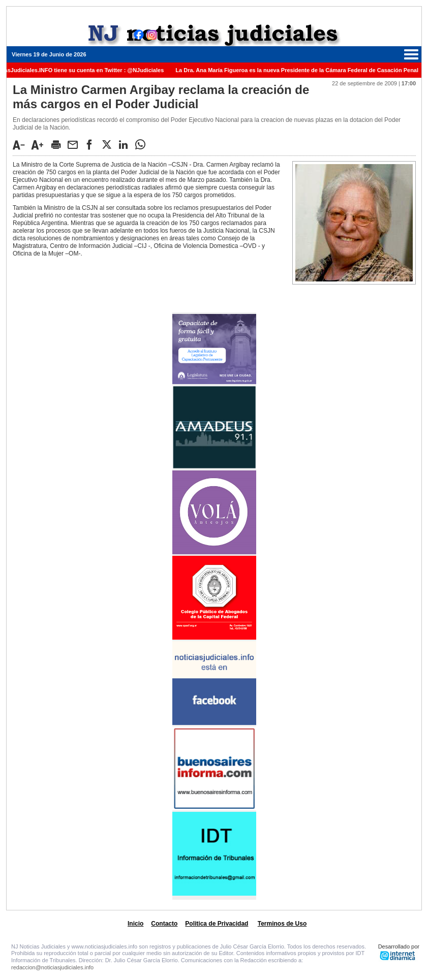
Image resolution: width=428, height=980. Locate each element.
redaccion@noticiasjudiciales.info (52, 967)
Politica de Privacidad (217, 924)
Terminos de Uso (282, 924)
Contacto (164, 924)
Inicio (135, 924)
